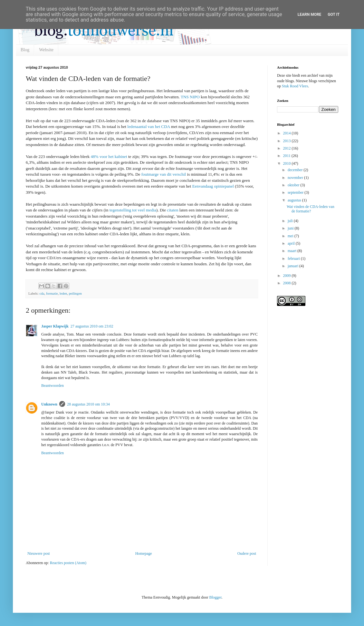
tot (134, 210)
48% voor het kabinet (109, 156)
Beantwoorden (53, 386)
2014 (287, 133)
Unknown (49, 404)
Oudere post (247, 553)
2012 (287, 148)
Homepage (144, 553)
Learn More (310, 15)
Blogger (215, 597)
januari (293, 266)
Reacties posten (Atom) (68, 563)
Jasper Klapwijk (55, 326)
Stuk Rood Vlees (295, 86)
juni (291, 228)
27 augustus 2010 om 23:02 (92, 326)
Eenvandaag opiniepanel (214, 186)
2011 (287, 156)
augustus (295, 200)
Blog (25, 50)
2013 (287, 141)
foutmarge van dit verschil (163, 174)
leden (63, 293)
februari (294, 259)
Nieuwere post (39, 553)
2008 (287, 283)
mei (291, 236)
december (296, 170)
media (151, 210)
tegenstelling (120, 210)
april (292, 243)
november (296, 178)
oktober (294, 185)
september (296, 192)
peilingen (75, 293)
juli (291, 221)
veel (141, 210)
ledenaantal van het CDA (148, 127)
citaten (172, 210)
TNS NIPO (190, 97)
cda (42, 293)
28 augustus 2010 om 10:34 (88, 404)
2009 (287, 276)
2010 (287, 163)
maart (292, 251)
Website (46, 50)
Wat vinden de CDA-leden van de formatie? (311, 209)
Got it (334, 15)
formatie (52, 293)
